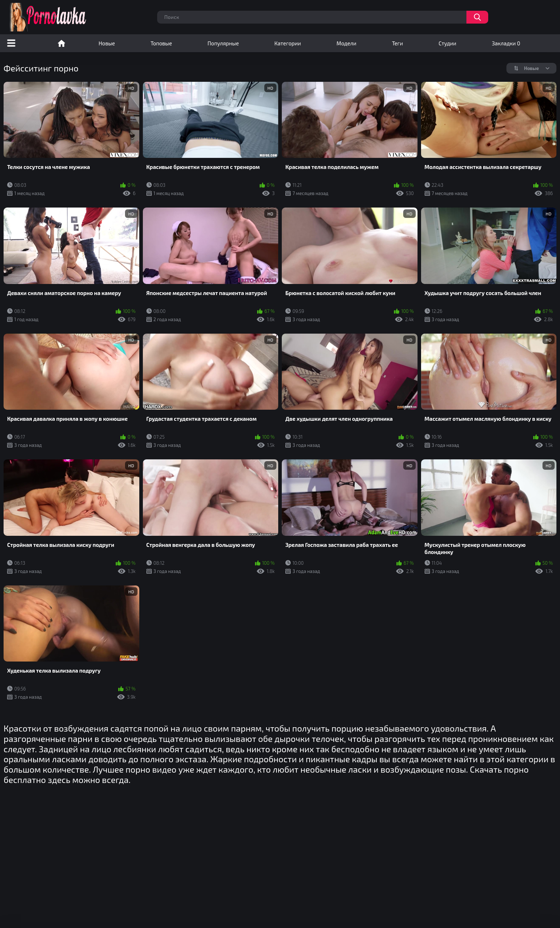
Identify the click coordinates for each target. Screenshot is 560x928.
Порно (61, 43)
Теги (397, 43)
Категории (287, 43)
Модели (346, 43)
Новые (107, 43)
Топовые (161, 43)
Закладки (506, 43)
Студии (447, 43)
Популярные (223, 43)
